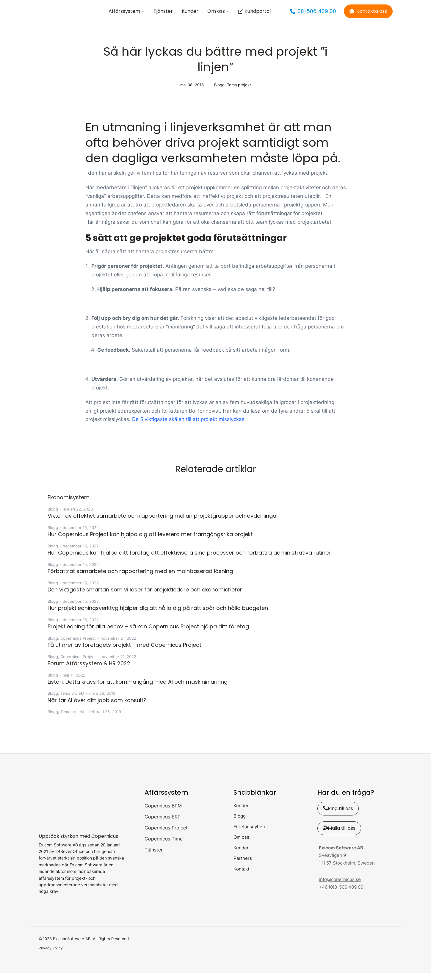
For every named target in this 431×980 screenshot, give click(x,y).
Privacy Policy (51, 955)
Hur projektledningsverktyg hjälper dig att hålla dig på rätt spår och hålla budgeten (158, 615)
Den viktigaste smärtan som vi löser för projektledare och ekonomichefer (145, 596)
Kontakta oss (368, 15)
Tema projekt (239, 92)
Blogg (219, 92)
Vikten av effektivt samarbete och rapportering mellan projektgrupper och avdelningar (163, 523)
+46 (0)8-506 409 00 (341, 894)
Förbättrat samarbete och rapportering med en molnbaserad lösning (140, 578)
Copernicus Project (78, 645)
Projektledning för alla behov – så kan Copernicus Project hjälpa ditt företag (148, 633)
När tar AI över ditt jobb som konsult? (97, 707)
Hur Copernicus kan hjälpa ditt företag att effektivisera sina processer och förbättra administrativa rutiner (189, 559)
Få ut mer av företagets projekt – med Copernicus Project (124, 652)
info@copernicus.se (340, 886)
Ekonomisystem (69, 504)
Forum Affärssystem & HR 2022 (89, 670)
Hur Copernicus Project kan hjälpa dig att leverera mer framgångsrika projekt (150, 541)
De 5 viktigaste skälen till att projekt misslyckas (188, 426)
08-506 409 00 (313, 15)
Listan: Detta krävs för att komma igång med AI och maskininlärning (138, 689)
